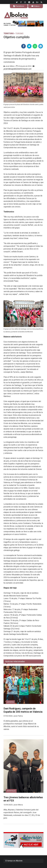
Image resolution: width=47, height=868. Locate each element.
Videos (35, 6)
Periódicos (19, 6)
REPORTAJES (11, 791)
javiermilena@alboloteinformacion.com (17, 69)
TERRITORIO (9, 34)
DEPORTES (10, 702)
